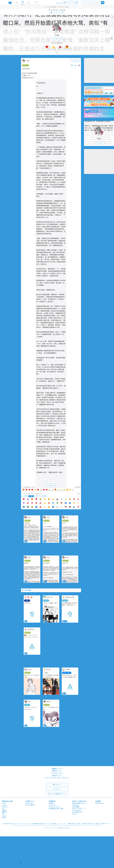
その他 (44, 496)
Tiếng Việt (5, 807)
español (4, 805)
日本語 (4, 817)
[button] (21, 863)
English (4, 803)
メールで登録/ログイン (57, 794)
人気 (31, 496)
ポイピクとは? (29, 803)
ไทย (3, 814)
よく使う (25, 496)
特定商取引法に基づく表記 (56, 808)
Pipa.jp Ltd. (67, 828)
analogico (61, 828)
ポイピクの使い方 (30, 805)
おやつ (37, 496)
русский (4, 816)
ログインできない (77, 810)
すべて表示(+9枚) (51, 485)
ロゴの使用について (77, 812)
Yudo (57, 35)
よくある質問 (76, 807)
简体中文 (4, 810)
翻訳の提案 (10, 801)
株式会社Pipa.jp (100, 803)
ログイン (57, 784)
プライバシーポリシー (55, 807)
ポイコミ (74, 814)
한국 (3, 808)
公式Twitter (75, 805)
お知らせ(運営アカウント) (79, 803)
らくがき (25, 65)
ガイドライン (52, 805)
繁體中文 (4, 812)
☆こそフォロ (57, 39)
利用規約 (51, 803)
